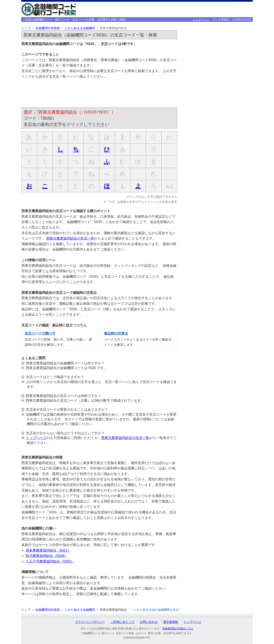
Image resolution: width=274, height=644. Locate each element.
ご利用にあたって (122, 622)
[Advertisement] (99, 94)
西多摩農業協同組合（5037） (48, 550)
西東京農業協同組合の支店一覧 (70, 238)
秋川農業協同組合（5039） (47, 556)
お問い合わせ (149, 622)
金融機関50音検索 (48, 28)
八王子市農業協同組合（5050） (50, 561)
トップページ (201, 20)
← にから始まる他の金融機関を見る (154, 610)
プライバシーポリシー (90, 622)
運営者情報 (171, 622)
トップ (26, 28)
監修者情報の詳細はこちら (178, 629)
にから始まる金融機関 (80, 28)
